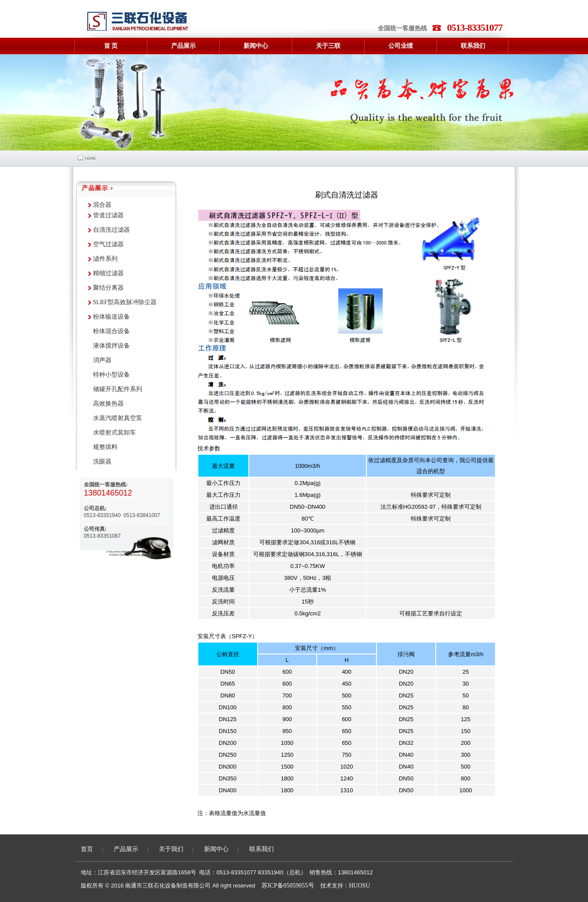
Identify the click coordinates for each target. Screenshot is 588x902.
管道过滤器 (108, 215)
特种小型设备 (111, 375)
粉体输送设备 (111, 317)
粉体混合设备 (111, 331)
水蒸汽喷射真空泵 (118, 418)
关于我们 (171, 849)
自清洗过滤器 (111, 230)
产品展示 (126, 849)
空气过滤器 (108, 244)
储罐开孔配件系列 (118, 389)
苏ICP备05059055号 (288, 886)
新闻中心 (216, 849)
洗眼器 (102, 462)
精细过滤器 (108, 273)
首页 (87, 849)
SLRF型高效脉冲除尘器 (125, 302)
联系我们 (262, 849)
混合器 (102, 205)
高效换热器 (108, 404)
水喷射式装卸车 (115, 433)
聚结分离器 (108, 288)
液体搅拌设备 (111, 346)
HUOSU (359, 886)
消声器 (102, 360)
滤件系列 (105, 259)
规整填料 (105, 447)
